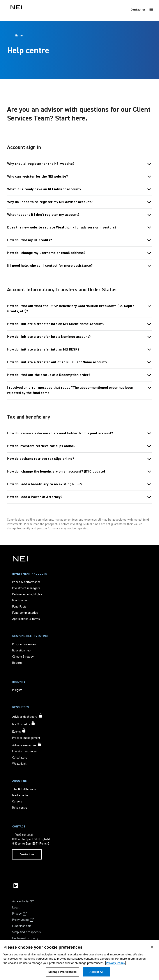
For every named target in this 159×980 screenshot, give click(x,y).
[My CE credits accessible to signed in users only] (24, 724)
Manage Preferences (63, 972)
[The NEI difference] (24, 789)
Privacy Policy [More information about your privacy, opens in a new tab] (115, 963)
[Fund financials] (22, 926)
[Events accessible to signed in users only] (19, 731)
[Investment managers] (26, 588)
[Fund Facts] (19, 607)
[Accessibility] (23, 901)
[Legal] (16, 908)
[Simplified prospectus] (26, 932)
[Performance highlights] (27, 594)
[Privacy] (20, 914)
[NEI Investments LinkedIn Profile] (16, 886)
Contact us (138, 10)
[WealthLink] (19, 764)
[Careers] (17, 802)
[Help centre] (20, 808)
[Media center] (21, 795)
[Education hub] (21, 651)
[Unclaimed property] (25, 938)
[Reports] (17, 663)
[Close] (152, 947)
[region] (79, 960)
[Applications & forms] (26, 619)
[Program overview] (24, 644)
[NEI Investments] (20, 559)
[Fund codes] (20, 601)
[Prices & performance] (26, 582)
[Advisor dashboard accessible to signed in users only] (27, 716)
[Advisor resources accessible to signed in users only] (27, 745)
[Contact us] (27, 854)
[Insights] (17, 690)
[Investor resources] (25, 752)
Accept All (96, 972)
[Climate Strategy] (23, 657)
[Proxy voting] (23, 920)
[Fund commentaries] (25, 613)
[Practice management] (26, 738)
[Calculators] (20, 758)
